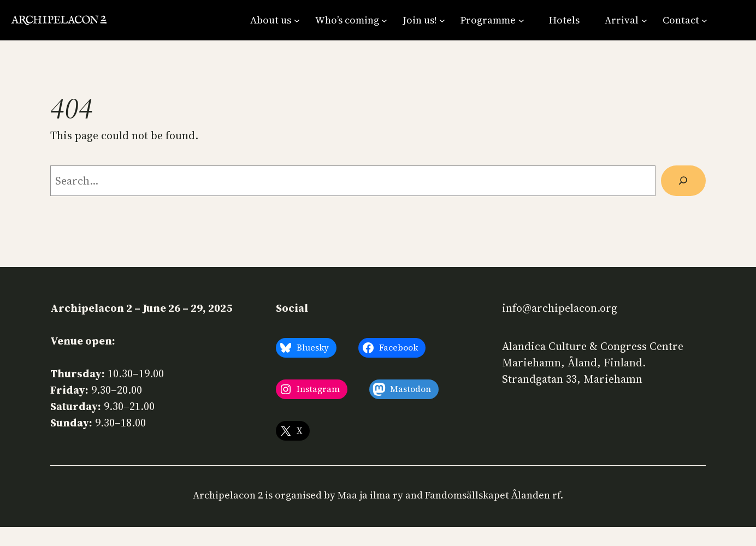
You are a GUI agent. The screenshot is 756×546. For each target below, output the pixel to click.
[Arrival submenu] (626, 20)
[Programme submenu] (492, 20)
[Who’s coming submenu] (351, 20)
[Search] (683, 181)
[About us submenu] (275, 20)
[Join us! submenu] (424, 20)
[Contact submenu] (685, 20)
